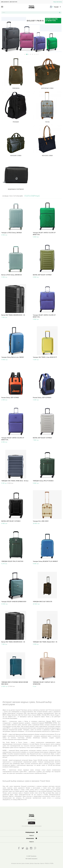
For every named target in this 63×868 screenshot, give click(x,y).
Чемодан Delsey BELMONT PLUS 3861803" (45, 561)
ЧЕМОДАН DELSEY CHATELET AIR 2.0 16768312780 (44, 683)
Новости (31, 836)
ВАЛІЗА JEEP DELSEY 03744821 (42, 275)
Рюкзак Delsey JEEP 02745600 (42, 398)
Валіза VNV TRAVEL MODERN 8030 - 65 (13, 315)
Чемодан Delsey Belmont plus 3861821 (13, 357)
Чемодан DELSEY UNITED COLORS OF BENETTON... (44, 234)
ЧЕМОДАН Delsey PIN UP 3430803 (43, 481)
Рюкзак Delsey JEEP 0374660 (10, 398)
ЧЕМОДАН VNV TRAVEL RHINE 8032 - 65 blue (15, 481)
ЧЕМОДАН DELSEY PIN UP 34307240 (12, 561)
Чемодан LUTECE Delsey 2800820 (12, 233)
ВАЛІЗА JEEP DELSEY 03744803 (11, 521)
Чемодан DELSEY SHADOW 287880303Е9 (14, 602)
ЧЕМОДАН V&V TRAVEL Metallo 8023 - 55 (45, 642)
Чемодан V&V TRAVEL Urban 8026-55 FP (45, 357)
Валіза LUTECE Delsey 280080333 (12, 275)
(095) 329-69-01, (5, 2)
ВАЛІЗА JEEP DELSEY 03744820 (42, 438)
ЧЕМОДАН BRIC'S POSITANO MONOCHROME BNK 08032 (15, 683)
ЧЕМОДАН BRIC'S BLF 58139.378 (42, 602)
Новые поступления (12, 196)
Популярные (32, 196)
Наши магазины (58, 2)
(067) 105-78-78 (13, 2)
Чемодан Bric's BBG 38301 (41, 521)
